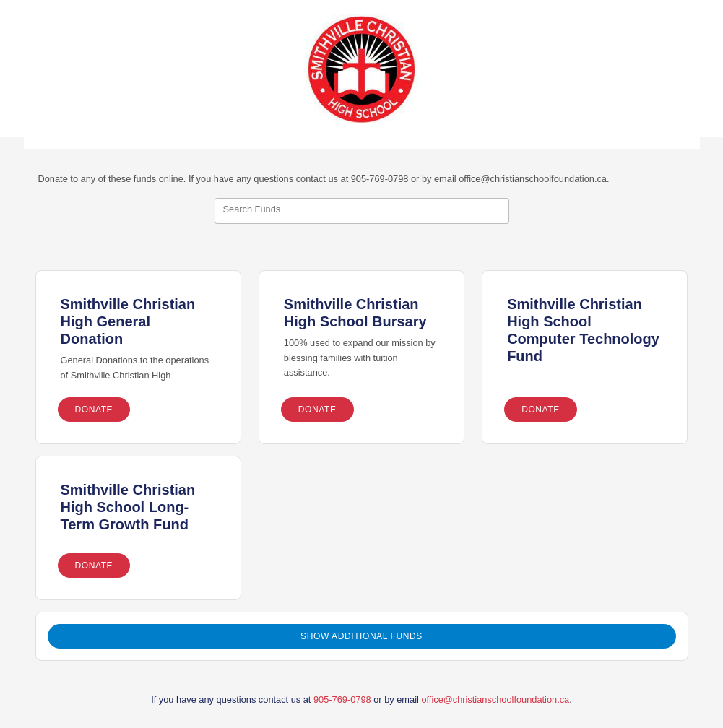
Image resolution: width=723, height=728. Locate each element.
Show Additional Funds (361, 636)
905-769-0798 (342, 699)
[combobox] (362, 211)
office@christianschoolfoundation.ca (495, 699)
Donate (94, 409)
